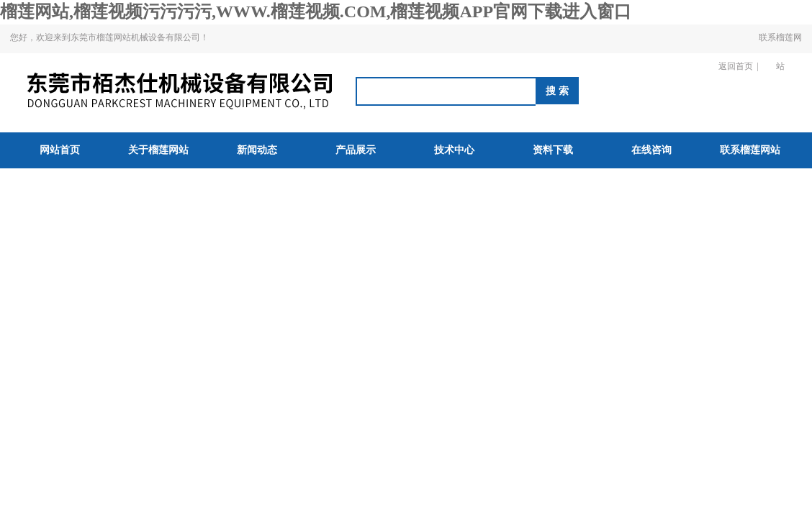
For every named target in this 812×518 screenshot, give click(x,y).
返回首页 (736, 66)
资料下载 (553, 150)
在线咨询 (651, 150)
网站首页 (60, 150)
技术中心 (454, 150)
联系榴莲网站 (780, 52)
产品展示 (356, 150)
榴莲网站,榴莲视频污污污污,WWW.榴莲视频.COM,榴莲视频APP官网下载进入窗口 (316, 12)
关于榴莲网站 (158, 150)
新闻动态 (257, 150)
